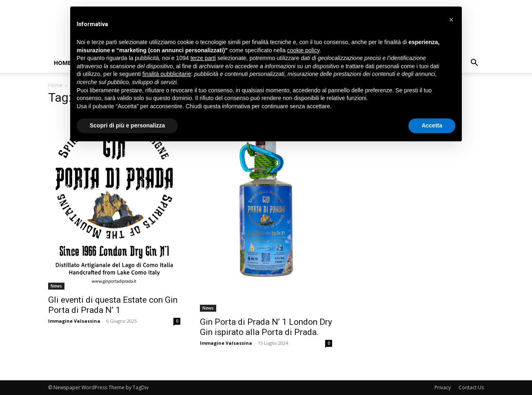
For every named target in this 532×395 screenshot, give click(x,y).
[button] (474, 64)
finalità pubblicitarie (167, 74)
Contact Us (471, 387)
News (56, 286)
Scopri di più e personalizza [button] (127, 125)
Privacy (443, 387)
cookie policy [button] (303, 50)
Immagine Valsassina (74, 321)
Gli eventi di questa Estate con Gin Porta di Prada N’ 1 (113, 305)
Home (62, 63)
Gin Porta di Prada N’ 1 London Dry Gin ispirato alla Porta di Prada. (266, 327)
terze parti (203, 58)
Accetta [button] (432, 125)
